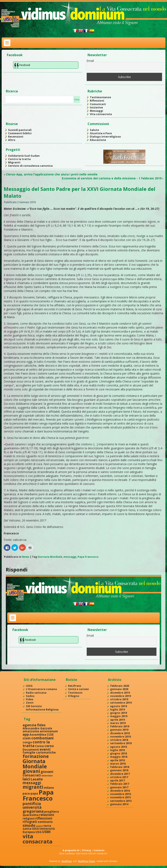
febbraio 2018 (120, 767)
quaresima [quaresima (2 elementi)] (31, 815)
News (26, 557)
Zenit (30, 703)
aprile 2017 (117, 780)
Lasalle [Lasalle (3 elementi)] (37, 779)
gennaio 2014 (119, 804)
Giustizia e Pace (101, 133)
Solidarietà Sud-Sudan (24, 156)
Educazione (98, 140)
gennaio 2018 (119, 770)
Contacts (99, 850)
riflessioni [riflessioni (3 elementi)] (44, 818)
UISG (29, 686)
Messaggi (96, 111)
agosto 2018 (118, 747)
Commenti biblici (20, 133)
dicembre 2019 (120, 693)
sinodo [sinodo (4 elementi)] (29, 825)
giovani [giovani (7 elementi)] (31, 771)
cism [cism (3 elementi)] (27, 738)
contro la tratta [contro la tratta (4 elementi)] (36, 744)
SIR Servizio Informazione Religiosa (42, 708)
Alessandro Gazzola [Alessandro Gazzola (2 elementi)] (37, 728)
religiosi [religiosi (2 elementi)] (29, 818)
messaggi (70, 557)
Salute (94, 130)
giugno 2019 (118, 713)
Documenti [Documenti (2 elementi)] (31, 749)
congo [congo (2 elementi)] (27, 742)
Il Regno (74, 696)
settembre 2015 (121, 801)
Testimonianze (100, 97)
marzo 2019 (118, 723)
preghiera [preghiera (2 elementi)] (52, 811)
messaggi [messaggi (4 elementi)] (32, 783)
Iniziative (96, 107)
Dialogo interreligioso (105, 137)
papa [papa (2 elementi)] (34, 793)
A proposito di (71, 850)
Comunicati (98, 104)
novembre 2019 (120, 696)
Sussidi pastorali (20, 130)
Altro (12, 140)
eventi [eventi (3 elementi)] (45, 749)
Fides (30, 699)
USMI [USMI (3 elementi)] (46, 832)
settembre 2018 (121, 743)
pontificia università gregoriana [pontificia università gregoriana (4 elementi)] (33, 807)
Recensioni (16, 137)
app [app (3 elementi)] (26, 734)
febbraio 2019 (120, 726)
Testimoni (75, 693)
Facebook (15, 55)
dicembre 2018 (120, 733)
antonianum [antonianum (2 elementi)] (49, 731)
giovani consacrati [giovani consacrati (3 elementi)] (38, 773)
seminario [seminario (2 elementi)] (45, 822)
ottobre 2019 (119, 699)
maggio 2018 (119, 757)
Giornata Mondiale (50, 557)
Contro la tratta (19, 159)
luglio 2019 (117, 709)
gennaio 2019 (119, 730)
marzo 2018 (118, 764)
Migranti (14, 162)
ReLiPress (75, 686)
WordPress (66, 861)
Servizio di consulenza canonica (30, 166)
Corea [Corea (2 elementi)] (39, 746)
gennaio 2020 (119, 689)
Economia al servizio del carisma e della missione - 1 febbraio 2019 (112, 178)
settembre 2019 (121, 703)
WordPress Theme (87, 861)
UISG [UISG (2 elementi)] (35, 829)
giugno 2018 (118, 753)
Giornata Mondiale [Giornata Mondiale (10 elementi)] (35, 764)
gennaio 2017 (119, 787)
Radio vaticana (36, 693)
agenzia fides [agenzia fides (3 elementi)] (34, 725)
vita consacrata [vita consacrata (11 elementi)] (38, 839)
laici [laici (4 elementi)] (26, 779)
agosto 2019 (118, 706)
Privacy (87, 850)
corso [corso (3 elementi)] (49, 746)
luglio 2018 (117, 750)
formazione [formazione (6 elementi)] (36, 756)
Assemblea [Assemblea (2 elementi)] (38, 735)
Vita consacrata (101, 114)
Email (90, 61)
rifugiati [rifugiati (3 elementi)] (30, 821)
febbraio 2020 (120, 686)
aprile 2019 (117, 720)
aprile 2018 (117, 760)
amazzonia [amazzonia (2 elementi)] (31, 731)
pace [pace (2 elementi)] (26, 793)
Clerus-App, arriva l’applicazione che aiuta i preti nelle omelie (52, 174)
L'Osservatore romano (41, 689)
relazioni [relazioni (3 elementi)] (47, 815)
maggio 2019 (119, 716)
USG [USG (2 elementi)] (38, 832)
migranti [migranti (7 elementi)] (33, 787)
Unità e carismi (78, 689)
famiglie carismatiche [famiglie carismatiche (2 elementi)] (39, 752)
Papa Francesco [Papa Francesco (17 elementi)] (38, 795)
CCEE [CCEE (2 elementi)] (50, 735)
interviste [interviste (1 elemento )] (47, 776)
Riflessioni (97, 101)
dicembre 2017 (120, 774)
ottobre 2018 (119, 740)
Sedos (30, 696)
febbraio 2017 (120, 784)
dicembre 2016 (120, 791)
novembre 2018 (120, 736)
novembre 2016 (120, 794)
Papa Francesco (88, 557)
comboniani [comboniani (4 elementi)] (42, 738)
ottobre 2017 (119, 777)
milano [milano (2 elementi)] (49, 788)
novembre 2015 (120, 797)
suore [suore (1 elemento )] (39, 826)
